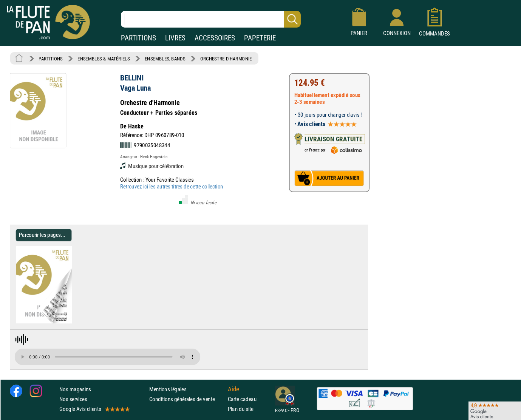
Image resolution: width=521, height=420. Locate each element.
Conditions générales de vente (187, 399)
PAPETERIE (260, 38)
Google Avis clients (94, 409)
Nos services (73, 399)
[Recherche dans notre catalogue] (211, 19)
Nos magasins (75, 389)
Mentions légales (168, 389)
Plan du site (241, 409)
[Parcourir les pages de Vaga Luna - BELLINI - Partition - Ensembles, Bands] (69, 322)
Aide (233, 389)
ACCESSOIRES (215, 38)
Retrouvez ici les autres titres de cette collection (172, 186)
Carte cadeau (242, 399)
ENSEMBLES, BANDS (165, 59)
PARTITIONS (138, 38)
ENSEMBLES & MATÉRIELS (104, 59)
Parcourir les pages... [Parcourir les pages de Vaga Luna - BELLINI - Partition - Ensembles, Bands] (42, 235)
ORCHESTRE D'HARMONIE (226, 59)
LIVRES (175, 38)
